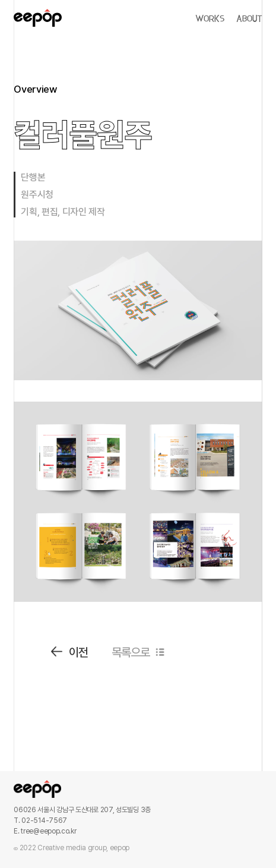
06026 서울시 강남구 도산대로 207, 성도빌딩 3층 (82, 810)
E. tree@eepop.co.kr (45, 831)
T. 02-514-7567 (40, 820)
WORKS (210, 19)
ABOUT (249, 19)
